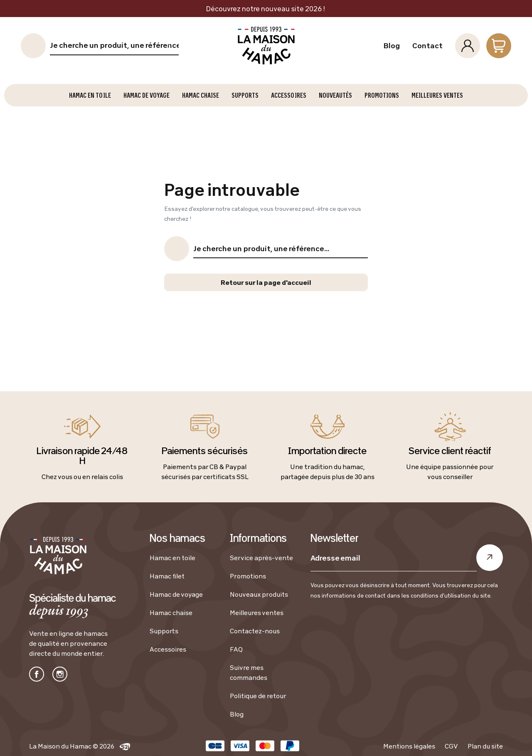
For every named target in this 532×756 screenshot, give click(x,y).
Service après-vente (261, 558)
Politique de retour (258, 696)
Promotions (248, 576)
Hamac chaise (171, 613)
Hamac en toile (172, 558)
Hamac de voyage (176, 594)
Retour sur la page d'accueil (266, 282)
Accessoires (168, 649)
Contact (427, 46)
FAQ (236, 649)
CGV (451, 746)
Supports (164, 631)
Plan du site (485, 746)
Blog (392, 46)
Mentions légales (409, 746)
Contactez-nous (255, 631)
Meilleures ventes (257, 613)
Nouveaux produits (259, 594)
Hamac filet (167, 576)
